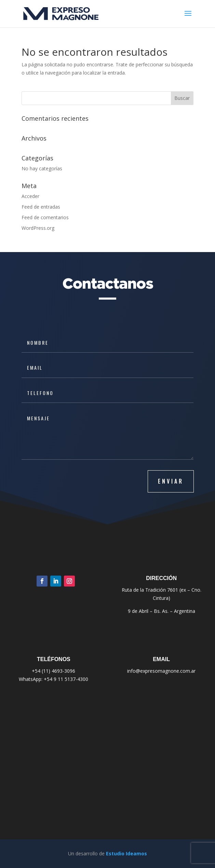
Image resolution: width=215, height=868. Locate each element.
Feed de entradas (41, 207)
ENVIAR (171, 481)
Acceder (30, 196)
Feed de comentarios (45, 217)
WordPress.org (38, 228)
